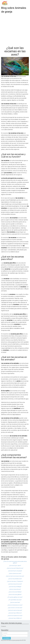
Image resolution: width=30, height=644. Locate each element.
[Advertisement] (15, 29)
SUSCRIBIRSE (7, 638)
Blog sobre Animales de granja (14, 10)
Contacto (4, 626)
